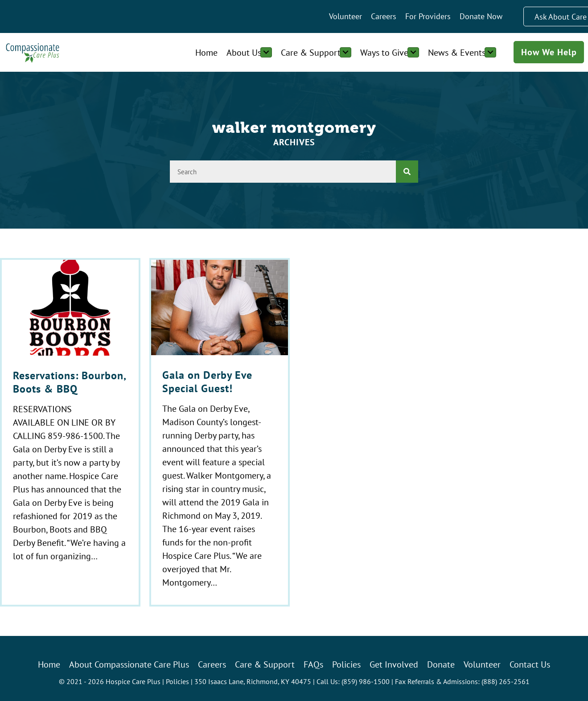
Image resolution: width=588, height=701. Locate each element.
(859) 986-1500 (366, 681)
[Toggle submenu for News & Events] (490, 52)
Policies (177, 681)
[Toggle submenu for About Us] (266, 52)
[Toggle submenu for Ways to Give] (413, 52)
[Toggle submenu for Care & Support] (345, 52)
